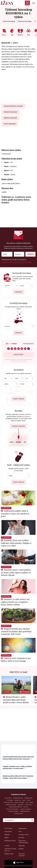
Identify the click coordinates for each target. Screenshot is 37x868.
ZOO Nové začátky (19, 802)
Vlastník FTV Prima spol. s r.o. (10, 850)
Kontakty (21, 838)
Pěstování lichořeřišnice (12, 809)
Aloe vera (26, 807)
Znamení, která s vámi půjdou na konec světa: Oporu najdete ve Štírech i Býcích (16, 572)
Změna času (18, 800)
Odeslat (29, 253)
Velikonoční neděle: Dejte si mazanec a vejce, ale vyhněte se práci (15, 514)
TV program (10, 800)
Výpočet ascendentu (26, 809)
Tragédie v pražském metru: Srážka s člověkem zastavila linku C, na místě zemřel (17, 767)
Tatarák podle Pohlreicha (15, 807)
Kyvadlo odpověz (19, 427)
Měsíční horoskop (10, 118)
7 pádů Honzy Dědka (11, 805)
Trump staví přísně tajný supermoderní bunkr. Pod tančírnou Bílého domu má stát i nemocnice (18, 758)
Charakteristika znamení (13, 106)
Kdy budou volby (8, 802)
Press (20, 831)
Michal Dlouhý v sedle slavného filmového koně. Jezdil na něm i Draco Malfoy (16, 700)
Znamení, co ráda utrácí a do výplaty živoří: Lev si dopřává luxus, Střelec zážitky (15, 602)
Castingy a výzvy (24, 835)
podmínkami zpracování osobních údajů (16, 262)
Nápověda (22, 846)
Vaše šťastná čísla (28, 344)
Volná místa (8, 831)
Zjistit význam (19, 398)
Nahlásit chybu (9, 854)
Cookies (7, 846)
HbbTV (7, 838)
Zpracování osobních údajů (23, 842)
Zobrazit (18, 332)
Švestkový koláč (18, 813)
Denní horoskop (9, 21)
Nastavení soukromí (22, 855)
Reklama (7, 835)
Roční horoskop (10, 124)
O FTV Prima (8, 828)
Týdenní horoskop (25, 21)
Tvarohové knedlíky (13, 811)
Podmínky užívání (10, 841)
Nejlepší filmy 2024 (18, 798)
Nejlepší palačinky (25, 811)
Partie (24, 800)
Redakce (21, 849)
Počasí (29, 800)
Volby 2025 (21, 805)
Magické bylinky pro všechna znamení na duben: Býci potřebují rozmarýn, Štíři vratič (16, 631)
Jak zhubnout (8, 798)
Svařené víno (28, 805)
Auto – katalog (29, 802)
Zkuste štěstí (18, 355)
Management (23, 828)
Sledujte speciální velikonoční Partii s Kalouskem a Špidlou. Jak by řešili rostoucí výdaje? (18, 777)
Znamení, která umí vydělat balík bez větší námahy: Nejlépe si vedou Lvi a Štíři (16, 543)
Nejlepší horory (28, 798)
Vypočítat (19, 291)
